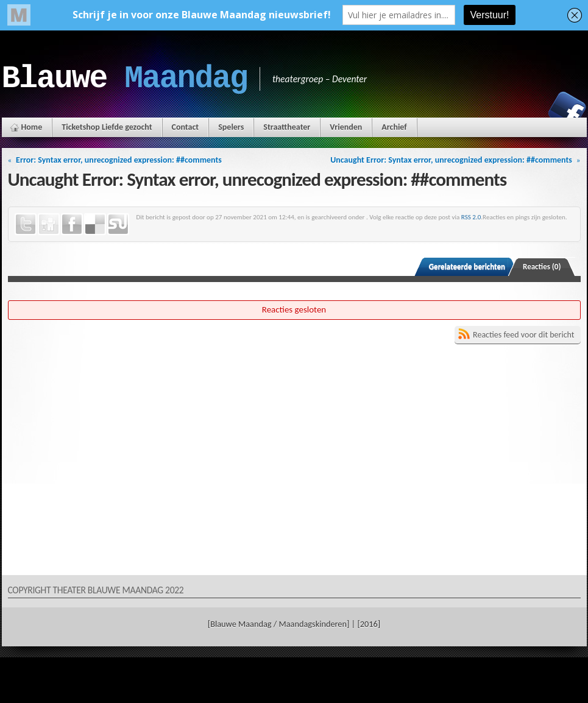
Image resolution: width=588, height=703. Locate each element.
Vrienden (346, 127)
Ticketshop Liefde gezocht (107, 127)
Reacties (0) (542, 267)
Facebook (567, 110)
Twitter (26, 224)
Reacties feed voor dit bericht (523, 335)
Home (32, 127)
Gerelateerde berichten (467, 267)
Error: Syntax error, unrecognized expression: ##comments (119, 160)
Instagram (525, 110)
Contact (186, 127)
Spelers (231, 127)
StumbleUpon (118, 224)
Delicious (95, 224)
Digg (49, 224)
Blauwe (125, 79)
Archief (394, 127)
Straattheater (287, 127)
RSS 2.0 (471, 217)
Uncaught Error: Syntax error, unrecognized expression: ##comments (451, 160)
